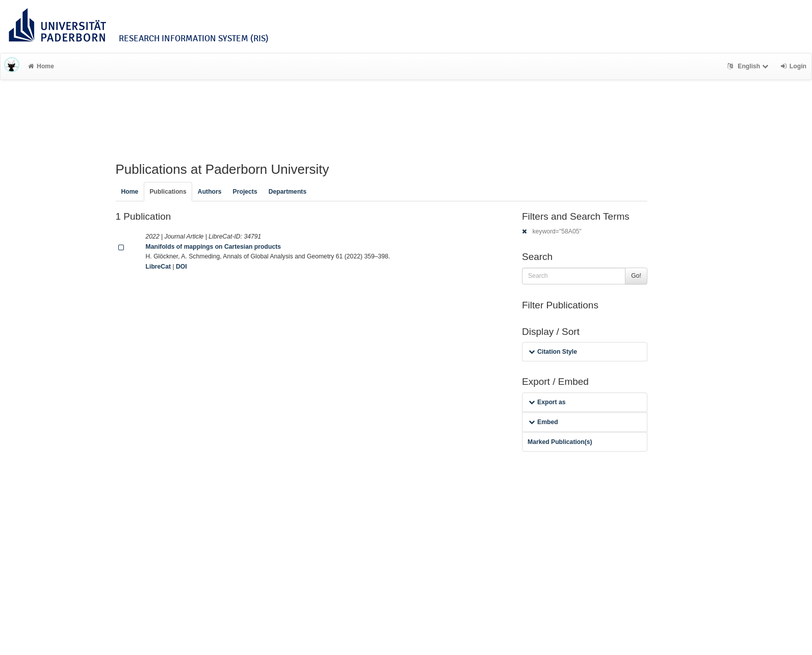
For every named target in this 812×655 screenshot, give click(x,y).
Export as (547, 402)
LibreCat (158, 267)
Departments (288, 192)
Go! (636, 276)
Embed (543, 422)
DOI (181, 267)
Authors (210, 192)
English (749, 66)
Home (41, 66)
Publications (168, 192)
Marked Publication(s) (560, 442)
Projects (245, 192)
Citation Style (553, 352)
